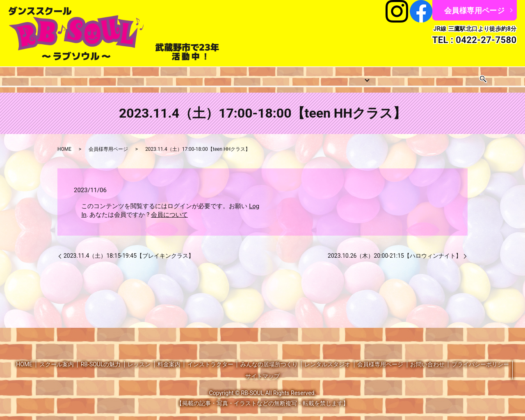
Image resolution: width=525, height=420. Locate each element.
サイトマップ (262, 370)
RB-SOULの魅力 (101, 357)
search (507, 76)
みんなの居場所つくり (347, 76)
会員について (169, 208)
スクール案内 (68, 76)
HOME (27, 76)
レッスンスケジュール (170, 76)
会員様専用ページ (474, 10)
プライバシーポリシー (480, 357)
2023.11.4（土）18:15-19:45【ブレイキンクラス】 (129, 249)
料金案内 (227, 76)
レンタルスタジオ (418, 76)
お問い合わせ (475, 76)
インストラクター (278, 76)
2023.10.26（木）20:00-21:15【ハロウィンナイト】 (395, 249)
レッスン (113, 76)
